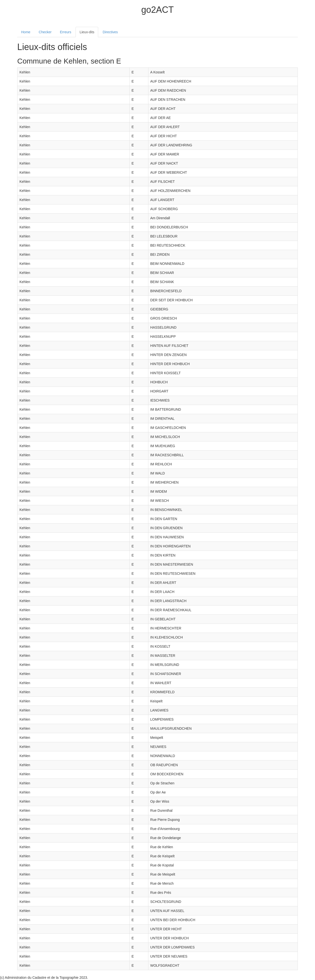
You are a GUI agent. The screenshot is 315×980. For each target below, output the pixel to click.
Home (26, 32)
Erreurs (66, 32)
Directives (110, 32)
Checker (45, 32)
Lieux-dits (87, 32)
